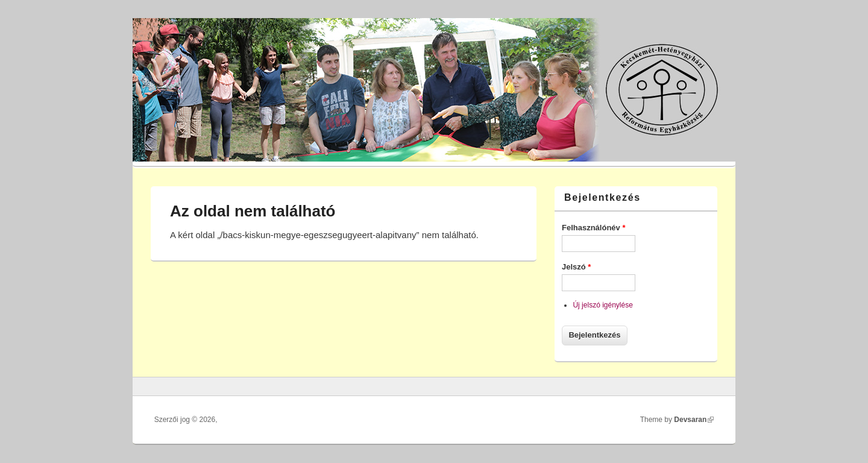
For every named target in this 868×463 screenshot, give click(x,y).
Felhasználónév (593, 228)
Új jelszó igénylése (602, 305)
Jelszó (576, 267)
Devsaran (694, 420)
